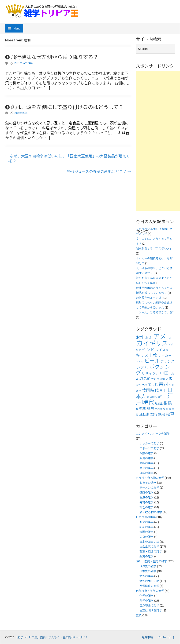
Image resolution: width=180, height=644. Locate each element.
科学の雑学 (146, 600)
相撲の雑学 (146, 453)
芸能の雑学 (146, 463)
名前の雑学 (146, 527)
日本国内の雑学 (146, 517)
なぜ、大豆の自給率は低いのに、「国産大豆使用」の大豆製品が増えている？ (67, 158)
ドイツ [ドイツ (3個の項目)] (140, 362)
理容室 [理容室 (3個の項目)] (159, 403)
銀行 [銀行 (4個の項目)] (154, 414)
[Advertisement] (158, 141)
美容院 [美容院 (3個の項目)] (159, 409)
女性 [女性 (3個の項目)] (139, 385)
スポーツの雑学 (149, 448)
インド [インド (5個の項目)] (148, 349)
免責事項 (147, 637)
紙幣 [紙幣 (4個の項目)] (150, 408)
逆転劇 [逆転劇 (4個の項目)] (144, 414)
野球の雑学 (146, 473)
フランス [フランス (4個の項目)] (168, 361)
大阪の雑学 (146, 532)
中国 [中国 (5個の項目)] (164, 373)
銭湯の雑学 (146, 556)
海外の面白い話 (149, 581)
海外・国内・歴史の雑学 (151, 561)
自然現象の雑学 (149, 605)
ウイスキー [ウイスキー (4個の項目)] (164, 350)
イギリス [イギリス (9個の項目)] (156, 343)
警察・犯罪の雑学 (151, 551)
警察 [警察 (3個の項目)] (166, 409)
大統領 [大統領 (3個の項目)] (161, 379)
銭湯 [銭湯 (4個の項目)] (162, 414)
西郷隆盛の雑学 (149, 586)
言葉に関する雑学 (151, 610)
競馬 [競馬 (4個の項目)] (143, 408)
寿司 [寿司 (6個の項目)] (164, 384)
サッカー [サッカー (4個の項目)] (165, 355)
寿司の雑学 (146, 502)
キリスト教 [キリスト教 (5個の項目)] (146, 355)
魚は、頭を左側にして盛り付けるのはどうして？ (64, 107)
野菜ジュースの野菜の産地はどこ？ (99, 171)
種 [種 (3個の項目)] (137, 409)
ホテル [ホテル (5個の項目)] (142, 367)
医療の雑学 (146, 497)
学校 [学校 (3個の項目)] (144, 385)
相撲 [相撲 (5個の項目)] (168, 403)
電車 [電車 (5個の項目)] (170, 414)
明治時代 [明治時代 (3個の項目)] (152, 397)
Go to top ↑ (167, 637)
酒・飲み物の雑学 (151, 512)
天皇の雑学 (146, 537)
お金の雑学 (146, 522)
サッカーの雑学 (149, 443)
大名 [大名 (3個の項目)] (154, 379)
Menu (17, 28)
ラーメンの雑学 (149, 487)
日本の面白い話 (149, 541)
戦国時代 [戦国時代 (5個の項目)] (150, 390)
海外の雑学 (146, 576)
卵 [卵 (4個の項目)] (141, 378)
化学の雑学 (146, 595)
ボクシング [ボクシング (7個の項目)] (153, 369)
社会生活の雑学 (24, 63)
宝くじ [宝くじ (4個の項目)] (153, 384)
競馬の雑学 (146, 458)
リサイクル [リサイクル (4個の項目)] (151, 373)
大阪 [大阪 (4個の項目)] (169, 378)
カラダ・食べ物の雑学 (150, 478)
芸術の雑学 (146, 468)
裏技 (139, 615)
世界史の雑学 (148, 566)
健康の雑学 (146, 492)
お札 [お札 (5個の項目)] (140, 337)
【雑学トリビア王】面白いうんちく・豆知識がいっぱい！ (51, 637)
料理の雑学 (21, 113)
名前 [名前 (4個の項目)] (147, 378)
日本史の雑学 (148, 571)
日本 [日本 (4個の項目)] (163, 390)
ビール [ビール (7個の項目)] (152, 360)
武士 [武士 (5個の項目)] (162, 396)
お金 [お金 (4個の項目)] (149, 337)
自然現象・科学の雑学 (150, 591)
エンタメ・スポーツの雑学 (153, 433)
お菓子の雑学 (148, 482)
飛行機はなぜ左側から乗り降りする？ (52, 57)
